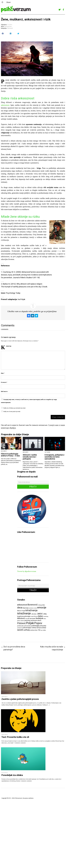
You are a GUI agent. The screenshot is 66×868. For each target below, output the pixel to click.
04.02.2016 (5, 735)
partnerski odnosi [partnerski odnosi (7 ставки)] (36, 620)
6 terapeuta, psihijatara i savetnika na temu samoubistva (54, 457)
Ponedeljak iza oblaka (12, 775)
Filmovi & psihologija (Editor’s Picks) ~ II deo (10, 455)
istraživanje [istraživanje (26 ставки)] (24, 613)
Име (3, 373)
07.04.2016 (5, 773)
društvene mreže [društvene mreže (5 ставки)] (33, 608)
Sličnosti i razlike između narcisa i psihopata (30, 457)
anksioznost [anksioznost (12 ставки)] (22, 605)
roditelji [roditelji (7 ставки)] (34, 628)
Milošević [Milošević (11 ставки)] (21, 618)
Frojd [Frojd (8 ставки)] (23, 611)
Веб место (4, 391)
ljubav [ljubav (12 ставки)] (41, 616)
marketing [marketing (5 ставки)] (46, 616)
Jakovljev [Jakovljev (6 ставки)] (34, 614)
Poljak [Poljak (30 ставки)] (30, 623)
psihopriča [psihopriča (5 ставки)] (20, 628)
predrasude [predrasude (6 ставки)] (20, 626)
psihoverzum (8, 26)
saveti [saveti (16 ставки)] (20, 630)
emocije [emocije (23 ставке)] (42, 607)
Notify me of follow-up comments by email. (15, 408)
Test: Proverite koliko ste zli (15, 737)
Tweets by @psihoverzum (27, 571)
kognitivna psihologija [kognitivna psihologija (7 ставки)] (24, 616)
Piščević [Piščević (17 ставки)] (21, 623)
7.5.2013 (10, 25)
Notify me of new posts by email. (12, 412)
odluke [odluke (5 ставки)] (22, 621)
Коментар (9, 346)
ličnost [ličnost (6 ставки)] (36, 616)
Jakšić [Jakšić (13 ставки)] (40, 614)
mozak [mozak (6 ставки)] (27, 619)
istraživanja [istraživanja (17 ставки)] (31, 610)
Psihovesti (10, 28)
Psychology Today (13, 293)
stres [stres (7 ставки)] (36, 630)
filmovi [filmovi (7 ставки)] (19, 611)
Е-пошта (4, 382)
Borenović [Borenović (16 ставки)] (33, 605)
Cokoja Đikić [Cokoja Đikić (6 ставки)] (41, 605)
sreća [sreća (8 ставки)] (32, 630)
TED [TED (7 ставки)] (39, 630)
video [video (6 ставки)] (44, 630)
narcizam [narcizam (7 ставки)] (32, 618)
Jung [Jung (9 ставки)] (45, 614)
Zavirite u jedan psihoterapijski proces (20, 699)
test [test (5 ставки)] (42, 630)
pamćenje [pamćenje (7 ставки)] (27, 620)
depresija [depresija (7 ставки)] (26, 608)
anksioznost (5, 105)
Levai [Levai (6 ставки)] (32, 616)
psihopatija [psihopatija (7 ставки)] (43, 626)
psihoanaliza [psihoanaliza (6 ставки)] (28, 626)
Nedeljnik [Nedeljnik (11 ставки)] (39, 618)
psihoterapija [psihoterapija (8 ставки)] (27, 628)
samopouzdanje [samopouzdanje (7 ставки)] (41, 628)
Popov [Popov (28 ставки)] (38, 623)
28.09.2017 (5, 697)
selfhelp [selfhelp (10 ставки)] (27, 630)
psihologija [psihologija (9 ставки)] (35, 626)
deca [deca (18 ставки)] (20, 608)
